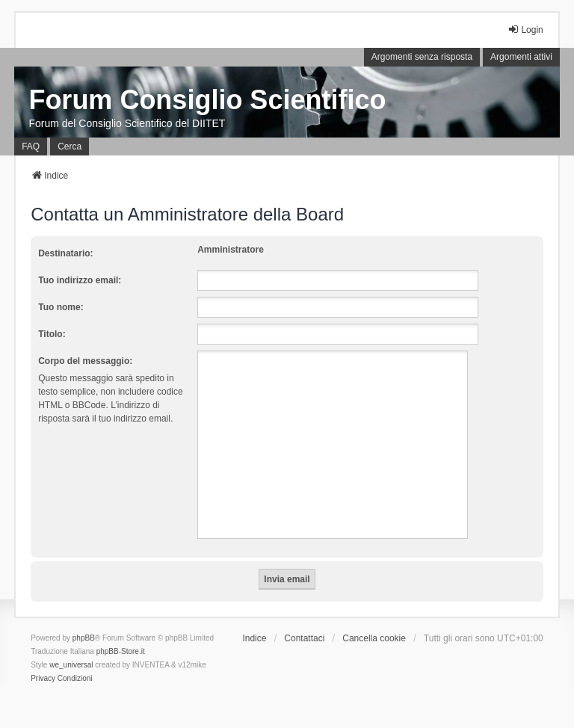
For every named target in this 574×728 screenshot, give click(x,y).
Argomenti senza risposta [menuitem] (422, 57)
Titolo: (52, 334)
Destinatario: (65, 253)
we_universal (71, 665)
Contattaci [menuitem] (304, 638)
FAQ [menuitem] (31, 146)
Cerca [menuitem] (70, 146)
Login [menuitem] (525, 30)
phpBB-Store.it (121, 651)
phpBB (84, 638)
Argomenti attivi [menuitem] (521, 57)
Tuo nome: (61, 307)
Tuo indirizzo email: (80, 280)
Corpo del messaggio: (85, 361)
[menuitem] (43, 679)
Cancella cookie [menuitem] (374, 638)
